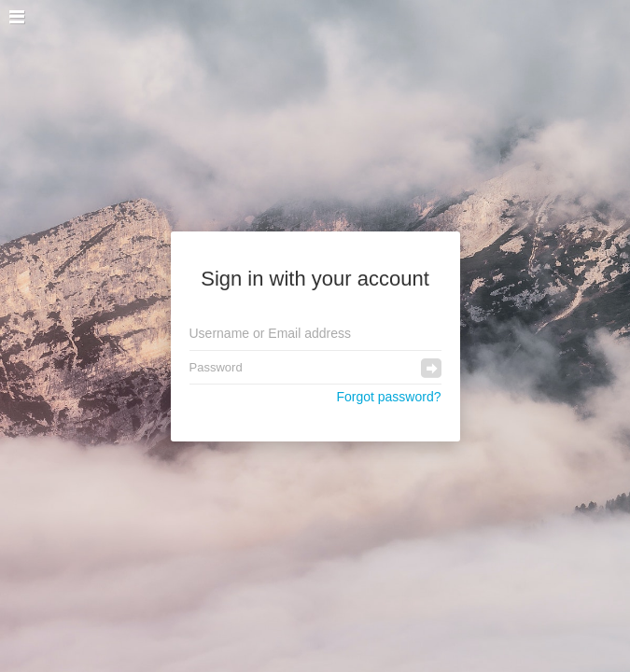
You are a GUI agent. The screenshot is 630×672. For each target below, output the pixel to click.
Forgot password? (388, 397)
